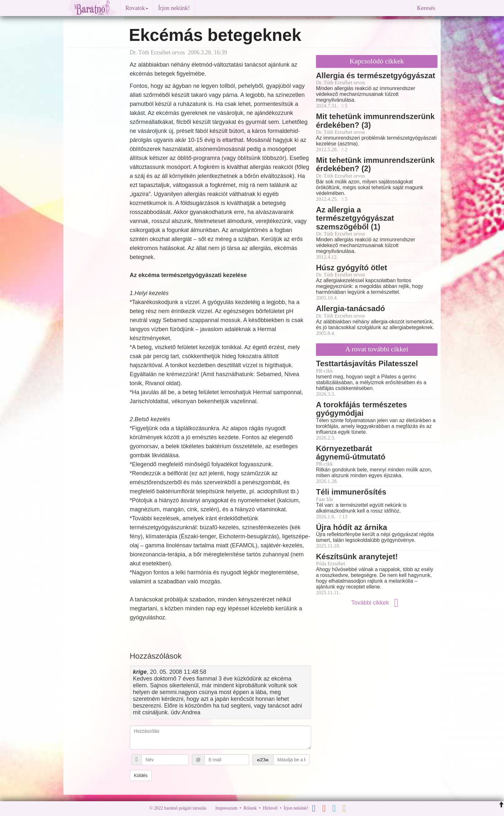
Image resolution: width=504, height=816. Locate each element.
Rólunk (250, 808)
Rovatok (137, 8)
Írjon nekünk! (174, 8)
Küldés (141, 775)
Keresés (426, 8)
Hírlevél (270, 808)
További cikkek (377, 603)
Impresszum (226, 808)
